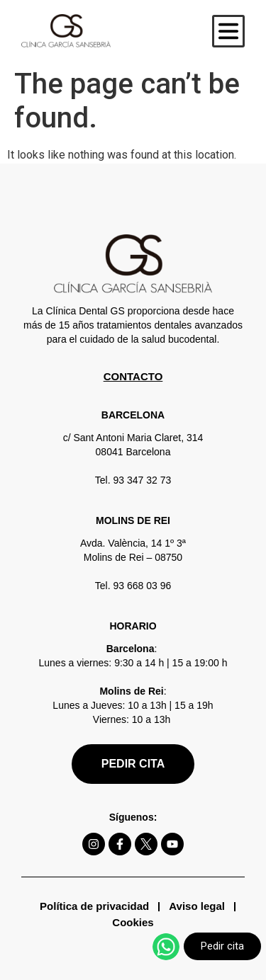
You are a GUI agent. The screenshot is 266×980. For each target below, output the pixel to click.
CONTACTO (133, 376)
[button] (228, 31)
